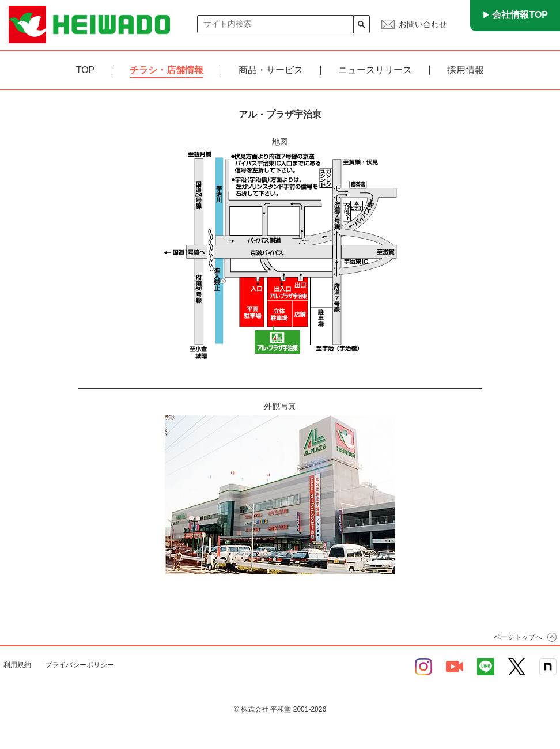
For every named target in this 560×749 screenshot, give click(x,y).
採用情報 (466, 70)
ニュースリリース (375, 70)
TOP (86, 70)
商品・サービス (271, 70)
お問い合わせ (423, 24)
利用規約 (17, 665)
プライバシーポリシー (80, 665)
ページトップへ (518, 637)
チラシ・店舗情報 (167, 70)
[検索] (276, 24)
